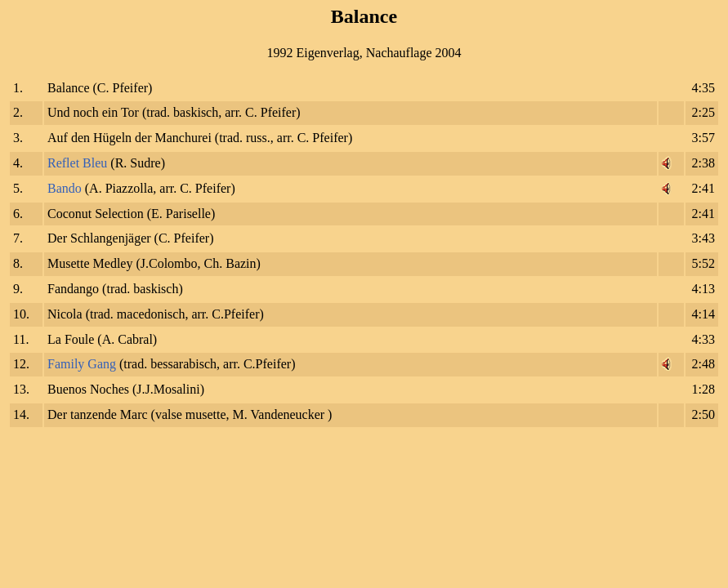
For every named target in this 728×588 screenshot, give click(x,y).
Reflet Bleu (77, 163)
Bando (65, 188)
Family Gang (82, 364)
